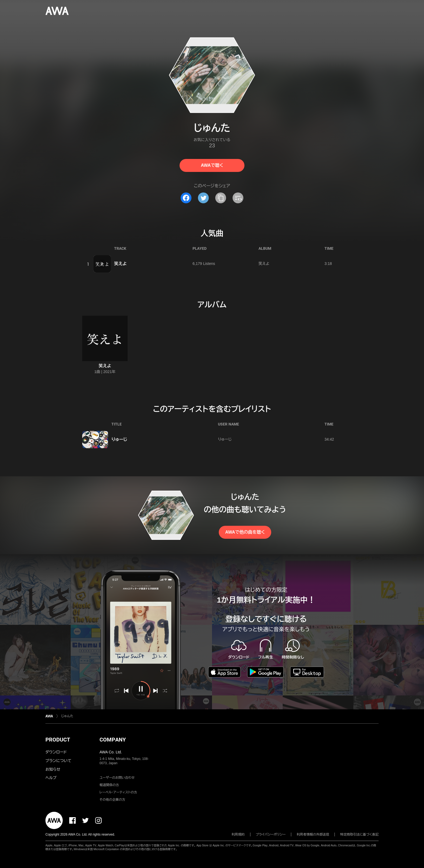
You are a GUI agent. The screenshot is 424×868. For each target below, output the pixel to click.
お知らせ (53, 769)
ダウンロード (56, 752)
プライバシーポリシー (271, 834)
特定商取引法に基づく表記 (359, 834)
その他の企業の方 (112, 800)
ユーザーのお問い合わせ (117, 778)
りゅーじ (119, 439)
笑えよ (120, 264)
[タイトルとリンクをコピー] (221, 198)
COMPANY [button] (113, 740)
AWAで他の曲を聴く (245, 532)
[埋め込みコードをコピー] (238, 198)
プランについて (58, 761)
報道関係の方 (109, 785)
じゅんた (67, 716)
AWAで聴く (212, 165)
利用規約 (238, 834)
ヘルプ (51, 778)
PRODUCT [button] (58, 740)
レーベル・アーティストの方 (118, 792)
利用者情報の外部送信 (313, 834)
